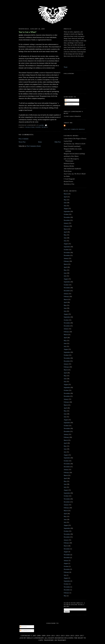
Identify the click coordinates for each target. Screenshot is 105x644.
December (67, 220)
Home (40, 142)
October (66, 214)
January (66, 223)
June (65, 203)
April (65, 197)
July (65, 206)
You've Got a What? (28, 32)
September (67, 211)
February (66, 226)
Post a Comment (24, 139)
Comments (69, 104)
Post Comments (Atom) (34, 146)
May (65, 200)
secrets (45, 127)
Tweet (66, 67)
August (66, 208)
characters (30, 127)
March (66, 194)
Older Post (58, 142)
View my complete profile (74, 129)
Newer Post (22, 142)
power (38, 127)
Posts (67, 100)
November (67, 217)
